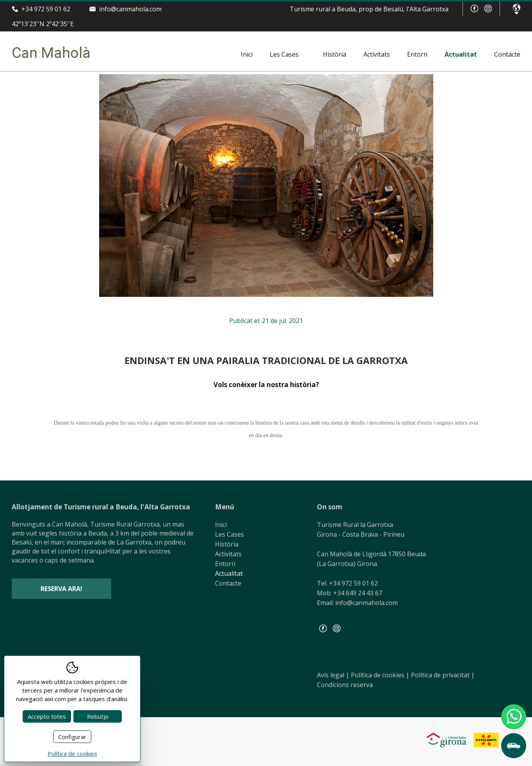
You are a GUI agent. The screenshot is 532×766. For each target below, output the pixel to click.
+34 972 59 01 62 (46, 9)
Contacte (507, 54)
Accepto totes (47, 716)
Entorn (417, 54)
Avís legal (333, 675)
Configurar (72, 737)
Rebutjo (98, 716)
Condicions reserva (345, 685)
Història (335, 54)
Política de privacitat (443, 675)
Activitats (377, 54)
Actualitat (461, 54)
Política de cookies (380, 675)
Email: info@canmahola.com (357, 603)
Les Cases (284, 54)
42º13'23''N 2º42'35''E (43, 24)
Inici (247, 54)
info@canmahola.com (130, 9)
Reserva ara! (61, 589)
